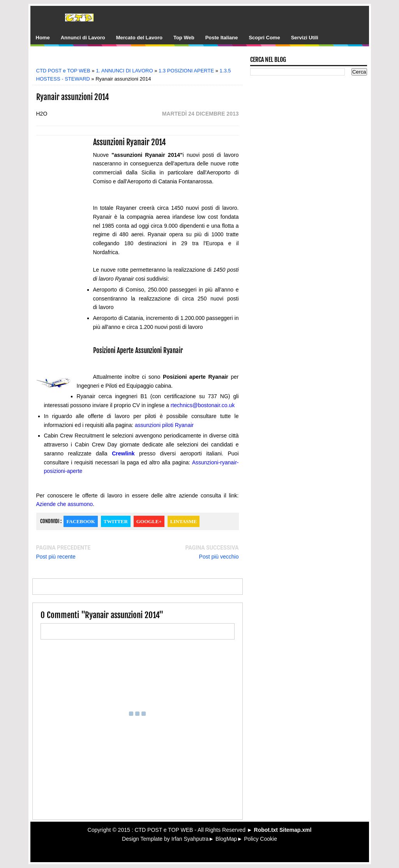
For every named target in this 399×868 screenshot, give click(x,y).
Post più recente (56, 557)
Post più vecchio (219, 557)
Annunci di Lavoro (83, 38)
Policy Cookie (260, 839)
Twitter (116, 521)
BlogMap (226, 839)
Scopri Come (264, 38)
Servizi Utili (305, 38)
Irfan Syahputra (190, 839)
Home (43, 38)
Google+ (149, 521)
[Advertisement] (143, 59)
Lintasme (184, 521)
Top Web (184, 38)
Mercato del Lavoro (139, 38)
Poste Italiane (222, 38)
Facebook (80, 521)
